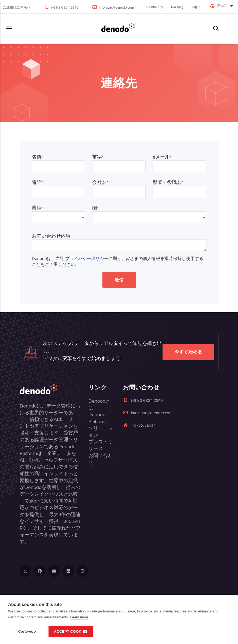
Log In (196, 7)
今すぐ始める (188, 352)
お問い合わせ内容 (51, 236)
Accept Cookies (71, 631)
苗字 (98, 157)
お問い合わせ (101, 459)
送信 (119, 280)
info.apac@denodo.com (116, 7)
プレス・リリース (101, 445)
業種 (37, 208)
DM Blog (177, 7)
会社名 (100, 182)
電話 (37, 182)
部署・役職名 (168, 182)
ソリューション (101, 432)
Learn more (79, 617)
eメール (162, 157)
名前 (37, 157)
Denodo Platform (97, 418)
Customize (27, 631)
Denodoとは (99, 404)
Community (155, 7)
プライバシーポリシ (85, 258)
